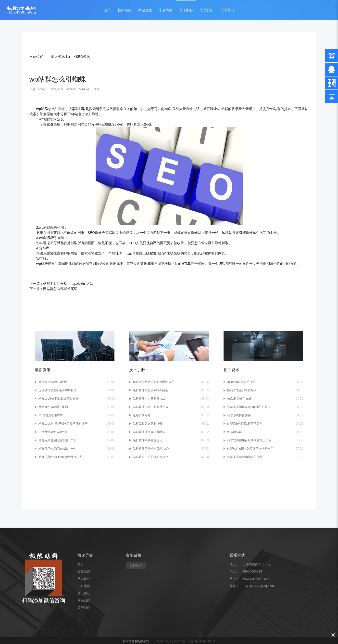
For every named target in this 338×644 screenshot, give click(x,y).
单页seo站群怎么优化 (53, 382)
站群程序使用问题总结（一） (58, 449)
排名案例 (165, 10)
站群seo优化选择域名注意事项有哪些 (63, 424)
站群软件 (136, 613)
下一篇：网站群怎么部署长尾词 (53, 289)
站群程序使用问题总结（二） (58, 440)
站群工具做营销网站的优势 (245, 457)
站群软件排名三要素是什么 (150, 407)
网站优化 (145, 10)
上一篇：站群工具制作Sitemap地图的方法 (61, 284)
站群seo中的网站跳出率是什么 (58, 399)
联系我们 (207, 10)
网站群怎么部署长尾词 (53, 407)
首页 (107, 10)
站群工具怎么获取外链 (148, 424)
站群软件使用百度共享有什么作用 (249, 440)
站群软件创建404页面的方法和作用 (250, 449)
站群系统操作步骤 (239, 415)
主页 (51, 57)
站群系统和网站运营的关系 (245, 424)
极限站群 (125, 10)
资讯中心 (186, 10)
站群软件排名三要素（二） (150, 399)
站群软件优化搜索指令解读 (150, 390)
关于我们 (227, 10)
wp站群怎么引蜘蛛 (51, 415)
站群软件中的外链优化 (148, 440)
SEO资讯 (83, 57)
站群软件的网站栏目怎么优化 (152, 449)
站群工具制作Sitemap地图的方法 (60, 457)
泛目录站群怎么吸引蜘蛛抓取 (58, 390)
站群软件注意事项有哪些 (149, 432)
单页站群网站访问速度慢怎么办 (153, 382)
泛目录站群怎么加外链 (53, 432)
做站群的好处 (142, 415)
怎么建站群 (235, 432)
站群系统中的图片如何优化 (150, 457)
